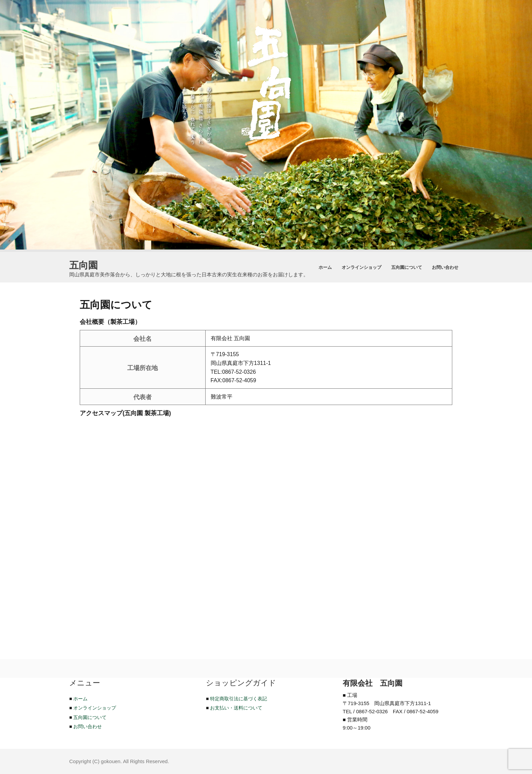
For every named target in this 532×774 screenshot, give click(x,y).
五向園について (407, 267)
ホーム (325, 267)
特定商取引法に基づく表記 (239, 699)
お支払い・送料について (236, 708)
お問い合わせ (445, 267)
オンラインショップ (362, 267)
